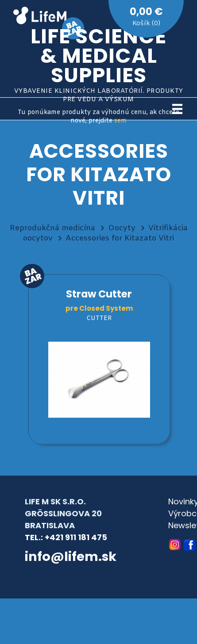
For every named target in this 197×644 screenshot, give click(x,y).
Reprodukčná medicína (52, 228)
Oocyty (122, 228)
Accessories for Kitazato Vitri (120, 238)
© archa (40, 581)
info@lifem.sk (71, 556)
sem (120, 121)
